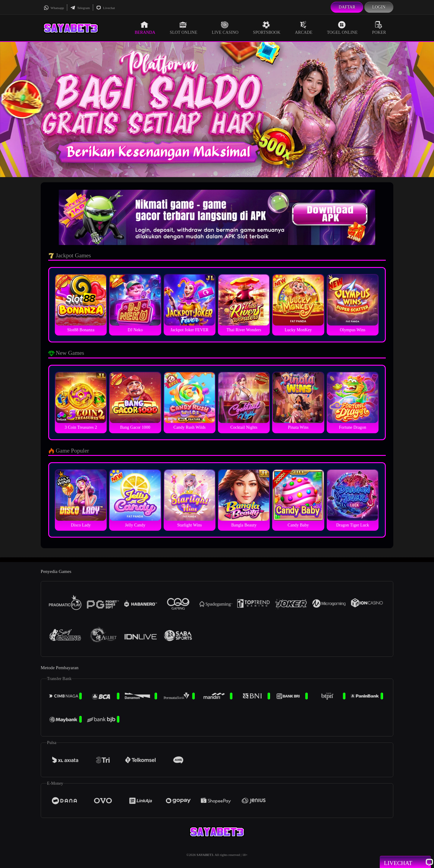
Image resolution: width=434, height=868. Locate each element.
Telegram (80, 8)
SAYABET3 (205, 855)
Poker (379, 28)
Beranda (145, 28)
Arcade (304, 28)
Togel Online (342, 28)
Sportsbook (267, 28)
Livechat (105, 8)
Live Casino (225, 28)
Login (379, 7)
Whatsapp (54, 8)
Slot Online (183, 28)
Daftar (347, 7)
